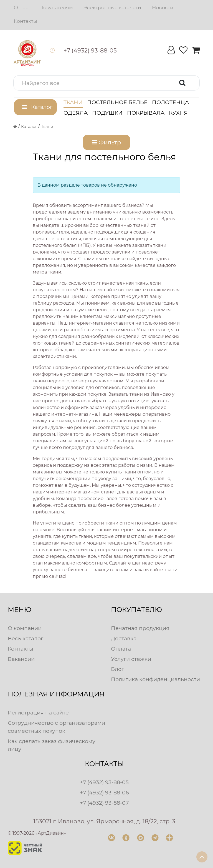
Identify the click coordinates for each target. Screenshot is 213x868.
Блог (117, 669)
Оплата (121, 649)
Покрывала (146, 113)
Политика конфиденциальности (155, 679)
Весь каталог (26, 638)
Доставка (124, 638)
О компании (25, 628)
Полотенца (170, 102)
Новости (163, 7)
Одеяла (76, 113)
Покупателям (56, 7)
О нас (21, 7)
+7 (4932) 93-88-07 (104, 803)
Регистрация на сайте (38, 713)
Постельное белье (117, 102)
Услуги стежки (131, 659)
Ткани (73, 102)
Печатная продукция (140, 628)
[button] (106, 83)
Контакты (25, 21)
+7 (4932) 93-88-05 (104, 782)
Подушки (107, 113)
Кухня (178, 113)
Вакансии (21, 659)
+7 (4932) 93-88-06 (104, 792)
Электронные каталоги (112, 7)
